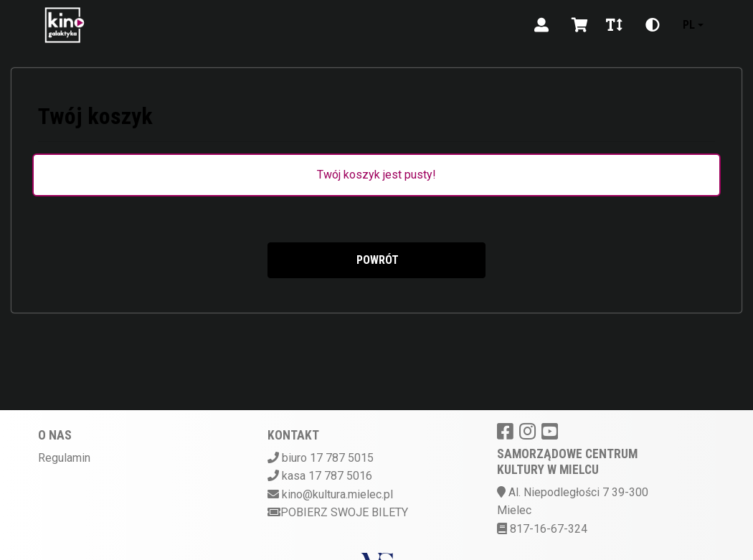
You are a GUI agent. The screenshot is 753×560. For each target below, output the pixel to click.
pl (689, 25)
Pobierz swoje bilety (338, 512)
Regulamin (64, 458)
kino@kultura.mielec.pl (337, 494)
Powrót (376, 260)
